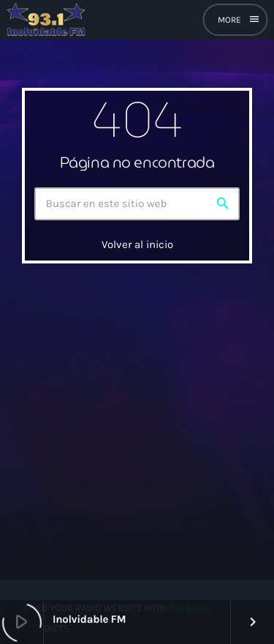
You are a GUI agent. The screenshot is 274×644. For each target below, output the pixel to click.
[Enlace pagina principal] (46, 20)
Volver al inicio (137, 244)
